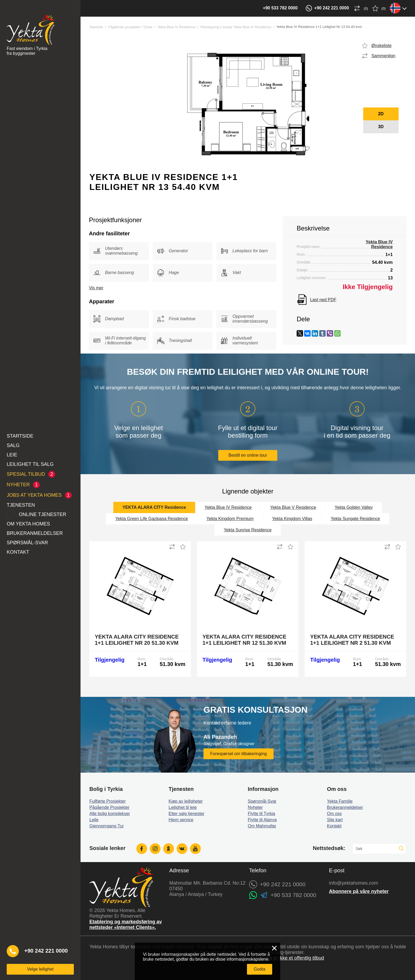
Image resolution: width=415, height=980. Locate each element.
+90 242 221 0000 (46, 951)
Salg (13, 445)
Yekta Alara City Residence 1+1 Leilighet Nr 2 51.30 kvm (352, 640)
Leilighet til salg (30, 464)
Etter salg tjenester (186, 814)
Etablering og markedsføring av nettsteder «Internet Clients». (126, 925)
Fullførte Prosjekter (108, 801)
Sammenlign (383, 56)
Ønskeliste (382, 46)
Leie (12, 455)
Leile (94, 820)
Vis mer (96, 288)
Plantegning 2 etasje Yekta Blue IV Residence (236, 27)
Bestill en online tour (248, 455)
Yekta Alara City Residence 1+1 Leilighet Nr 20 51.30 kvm (137, 640)
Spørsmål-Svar (27, 543)
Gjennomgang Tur (107, 826)
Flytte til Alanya (262, 820)
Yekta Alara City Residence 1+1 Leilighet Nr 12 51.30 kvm (244, 640)
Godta (260, 969)
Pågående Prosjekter (109, 807)
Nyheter (255, 807)
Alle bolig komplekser (110, 814)
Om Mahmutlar (262, 826)
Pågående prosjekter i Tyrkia (130, 27)
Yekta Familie (340, 801)
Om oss (334, 814)
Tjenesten (21, 505)
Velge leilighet (40, 969)
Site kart (335, 820)
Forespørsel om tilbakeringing (239, 754)
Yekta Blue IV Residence (176, 27)
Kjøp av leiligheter (186, 801)
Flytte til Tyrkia (261, 814)
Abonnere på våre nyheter (359, 891)
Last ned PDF (323, 300)
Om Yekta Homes (28, 524)
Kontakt (18, 552)
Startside (20, 436)
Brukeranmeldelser (35, 533)
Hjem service (181, 820)
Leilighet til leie (183, 807)
